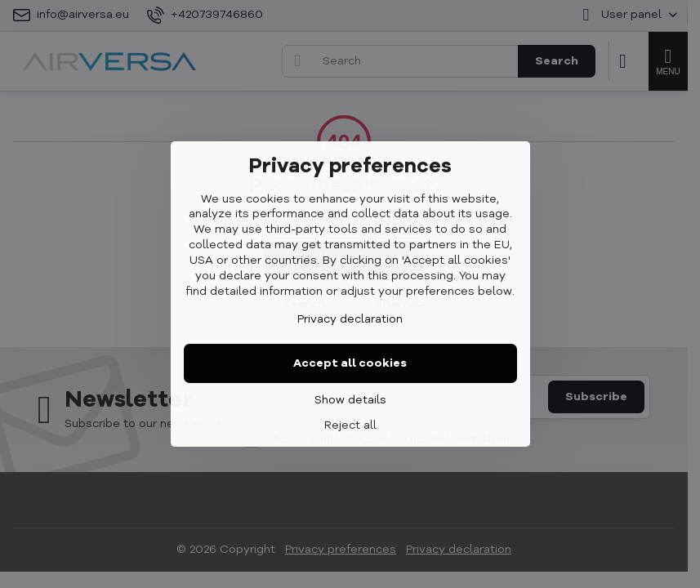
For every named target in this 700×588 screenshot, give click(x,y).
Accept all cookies (350, 363)
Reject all (350, 425)
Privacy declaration (350, 319)
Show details (350, 400)
